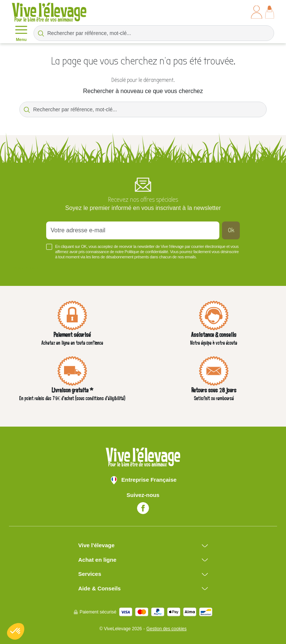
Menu (21, 33)
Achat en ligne (97, 560)
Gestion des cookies (166, 629)
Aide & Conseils (99, 588)
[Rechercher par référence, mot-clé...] (154, 33)
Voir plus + (26, 268)
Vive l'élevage (96, 545)
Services (90, 574)
